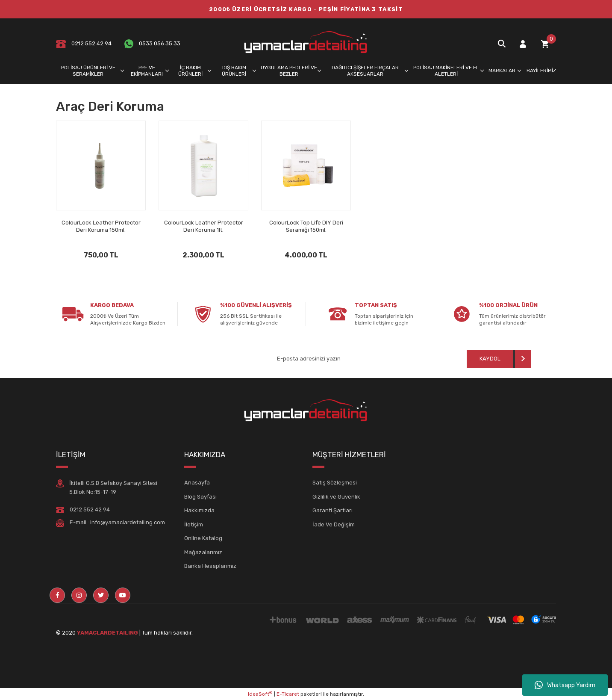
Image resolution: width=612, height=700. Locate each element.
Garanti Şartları (332, 510)
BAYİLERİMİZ (541, 71)
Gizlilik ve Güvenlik (336, 497)
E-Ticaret (288, 694)
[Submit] (499, 359)
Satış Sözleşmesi (335, 483)
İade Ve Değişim (334, 524)
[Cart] (545, 44)
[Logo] (306, 44)
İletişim (194, 524)
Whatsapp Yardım (565, 685)
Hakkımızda (199, 510)
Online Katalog (203, 538)
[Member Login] (523, 44)
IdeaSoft (260, 694)
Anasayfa (197, 483)
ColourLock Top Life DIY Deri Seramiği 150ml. (306, 226)
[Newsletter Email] (340, 359)
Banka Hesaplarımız (210, 566)
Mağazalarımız (203, 552)
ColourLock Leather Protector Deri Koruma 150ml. (101, 226)
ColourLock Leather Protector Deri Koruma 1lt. (204, 226)
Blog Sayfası (200, 497)
